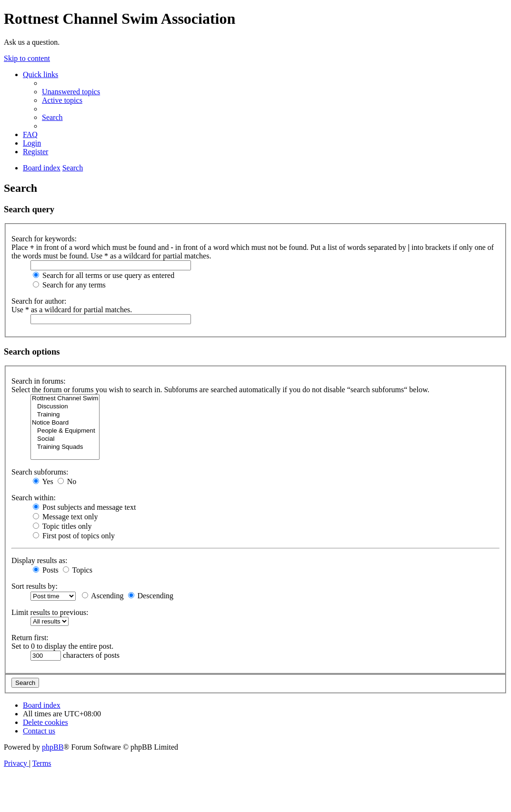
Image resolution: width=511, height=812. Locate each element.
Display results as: (39, 560)
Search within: (34, 498)
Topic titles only (62, 526)
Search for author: (39, 301)
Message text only (65, 517)
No (67, 481)
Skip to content (27, 58)
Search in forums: (39, 381)
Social (65, 439)
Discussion (65, 407)
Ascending (103, 596)
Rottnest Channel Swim (65, 399)
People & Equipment (65, 431)
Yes (43, 481)
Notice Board (65, 423)
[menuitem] (71, 92)
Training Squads (65, 447)
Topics (78, 570)
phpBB (53, 747)
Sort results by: (35, 586)
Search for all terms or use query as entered (104, 275)
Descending (151, 596)
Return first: (30, 638)
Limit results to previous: (50, 612)
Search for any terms (69, 285)
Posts (46, 570)
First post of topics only (74, 536)
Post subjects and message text (84, 507)
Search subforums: (40, 472)
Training (65, 415)
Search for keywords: (44, 239)
